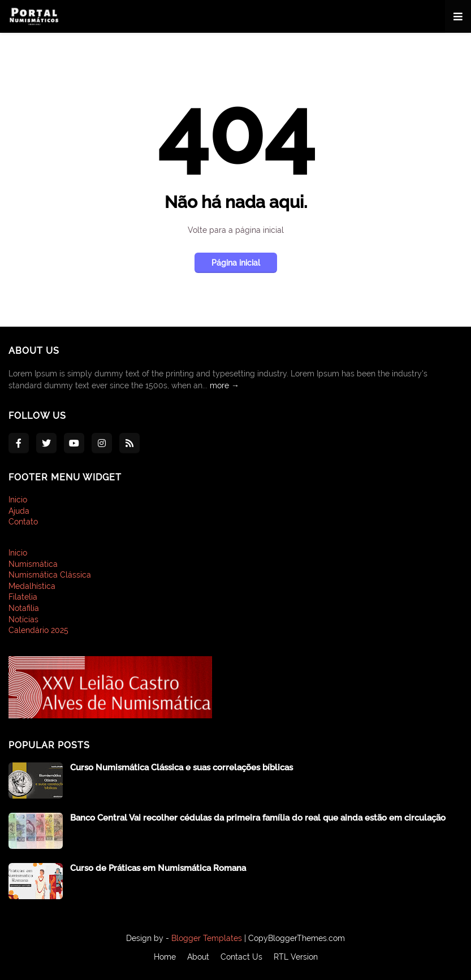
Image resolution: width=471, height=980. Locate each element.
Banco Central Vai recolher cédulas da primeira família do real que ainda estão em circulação (258, 818)
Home (165, 957)
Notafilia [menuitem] (24, 608)
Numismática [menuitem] (33, 564)
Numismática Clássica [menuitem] (50, 575)
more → (224, 385)
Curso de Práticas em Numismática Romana (158, 868)
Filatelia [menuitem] (23, 597)
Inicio (18, 500)
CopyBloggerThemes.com (297, 938)
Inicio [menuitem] (18, 553)
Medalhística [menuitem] (32, 586)
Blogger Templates (207, 938)
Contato (23, 522)
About (198, 957)
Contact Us (241, 957)
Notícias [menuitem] (23, 619)
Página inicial (236, 263)
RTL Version (296, 957)
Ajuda (19, 511)
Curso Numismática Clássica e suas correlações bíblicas (182, 767)
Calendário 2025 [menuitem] (38, 630)
